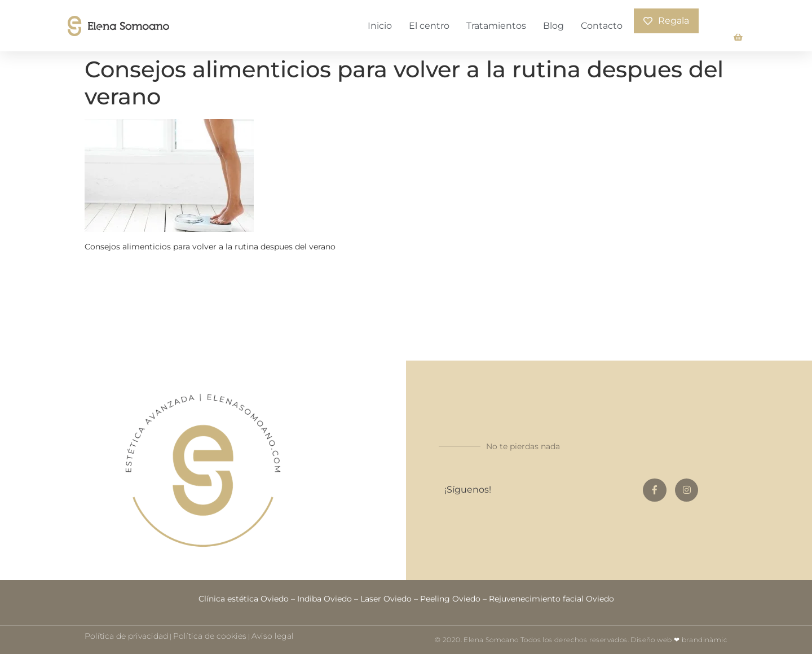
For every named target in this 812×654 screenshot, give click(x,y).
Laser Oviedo (386, 599)
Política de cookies (210, 636)
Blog (553, 26)
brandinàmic (705, 640)
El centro (429, 26)
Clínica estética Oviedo (244, 599)
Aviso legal (273, 636)
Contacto (602, 26)
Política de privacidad (126, 636)
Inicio (380, 26)
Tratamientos (496, 26)
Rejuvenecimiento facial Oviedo (551, 599)
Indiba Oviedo (325, 599)
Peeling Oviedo (450, 599)
